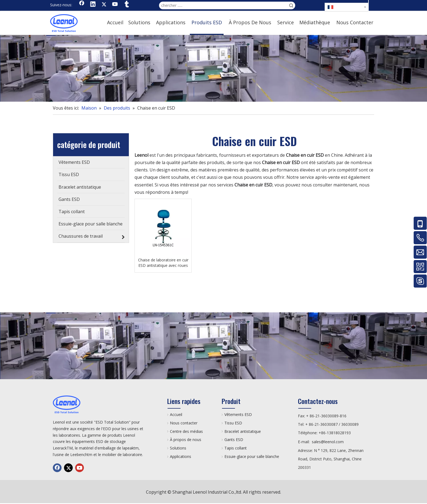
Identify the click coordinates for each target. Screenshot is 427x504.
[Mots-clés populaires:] (291, 5)
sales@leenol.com (328, 442)
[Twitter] (104, 5)
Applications (181, 456)
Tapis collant (236, 448)
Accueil (176, 414)
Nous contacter (184, 423)
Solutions (178, 448)
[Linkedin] (93, 5)
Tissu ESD (233, 423)
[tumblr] (126, 5)
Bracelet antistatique (243, 431)
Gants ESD (234, 440)
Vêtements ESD (238, 414)
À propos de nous (186, 440)
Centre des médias (186, 431)
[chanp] (213, 68)
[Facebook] (82, 5)
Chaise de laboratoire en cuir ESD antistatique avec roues (163, 263)
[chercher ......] (223, 5)
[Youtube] (115, 5)
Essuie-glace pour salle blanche (252, 456)
